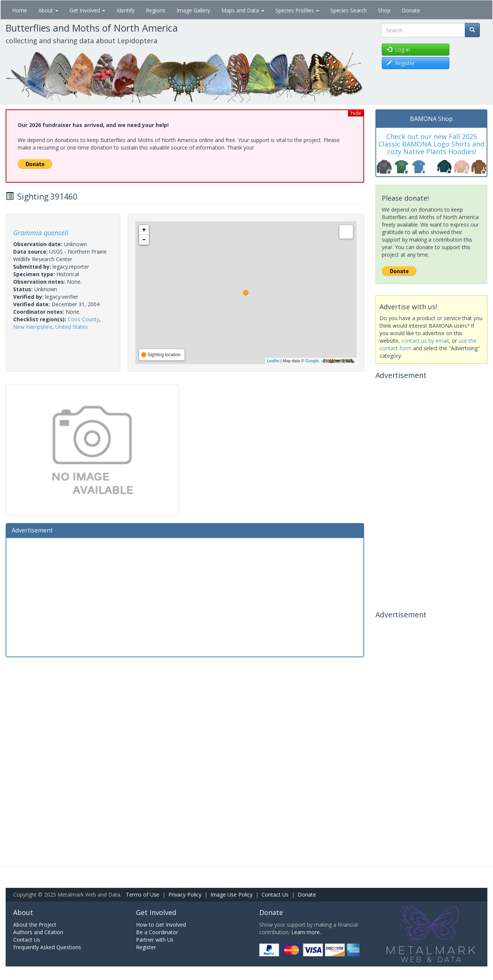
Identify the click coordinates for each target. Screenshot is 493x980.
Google (312, 361)
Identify (126, 10)
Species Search (349, 10)
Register (146, 947)
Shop (384, 10)
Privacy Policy (185, 895)
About (48, 10)
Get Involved (87, 10)
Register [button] (401, 63)
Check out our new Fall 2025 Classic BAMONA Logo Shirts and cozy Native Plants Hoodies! (431, 144)
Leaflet (273, 361)
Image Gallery (193, 10)
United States (72, 327)
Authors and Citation (38, 932)
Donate (411, 10)
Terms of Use (143, 895)
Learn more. (306, 932)
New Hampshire (33, 327)
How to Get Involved (161, 925)
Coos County (83, 319)
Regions (156, 10)
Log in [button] (398, 49)
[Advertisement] (185, 596)
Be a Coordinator (157, 932)
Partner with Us (155, 940)
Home (20, 10)
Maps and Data (243, 10)
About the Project (35, 925)
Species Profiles (297, 10)
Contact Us (275, 895)
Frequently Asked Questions (47, 947)
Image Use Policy (231, 895)
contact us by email (425, 341)
